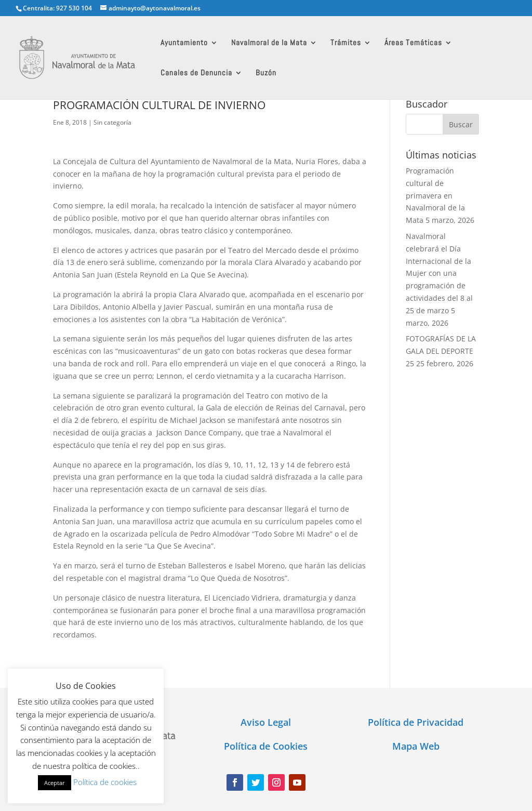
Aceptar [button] (55, 783)
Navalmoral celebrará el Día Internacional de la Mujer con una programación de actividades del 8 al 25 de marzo (439, 273)
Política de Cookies (266, 746)
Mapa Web (416, 746)
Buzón (266, 73)
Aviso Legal (266, 722)
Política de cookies (105, 782)
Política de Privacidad (416, 722)
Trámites (346, 43)
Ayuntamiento (184, 43)
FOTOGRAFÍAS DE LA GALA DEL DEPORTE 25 (441, 351)
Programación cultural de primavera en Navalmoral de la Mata (435, 195)
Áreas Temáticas (413, 43)
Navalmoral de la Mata (269, 43)
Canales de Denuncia (196, 73)
